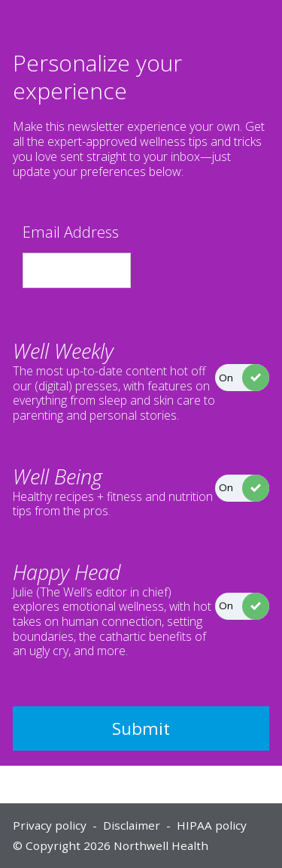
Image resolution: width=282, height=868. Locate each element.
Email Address (71, 232)
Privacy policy (50, 825)
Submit (141, 728)
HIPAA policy (212, 825)
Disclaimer (132, 825)
